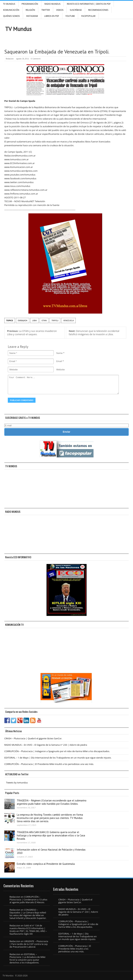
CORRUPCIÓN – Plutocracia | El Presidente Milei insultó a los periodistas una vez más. (49, 764)
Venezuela (68, 320)
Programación (30, 4)
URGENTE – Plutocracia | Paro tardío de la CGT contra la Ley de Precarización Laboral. (29, 944)
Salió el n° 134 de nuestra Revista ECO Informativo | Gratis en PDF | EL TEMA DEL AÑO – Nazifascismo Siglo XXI (28, 930)
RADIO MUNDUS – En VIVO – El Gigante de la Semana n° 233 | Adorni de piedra (46, 745)
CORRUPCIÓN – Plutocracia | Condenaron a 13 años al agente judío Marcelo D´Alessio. (28, 900)
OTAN (44, 320)
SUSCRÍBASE (76, 10)
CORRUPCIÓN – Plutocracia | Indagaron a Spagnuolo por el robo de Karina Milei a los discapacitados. (57, 751)
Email (59, 361)
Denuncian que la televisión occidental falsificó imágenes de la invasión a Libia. (94, 333)
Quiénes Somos (11, 16)
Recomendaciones (98, 10)
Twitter (46, 10)
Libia (34, 320)
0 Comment (36, 59)
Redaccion (10, 59)
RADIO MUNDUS (52, 4)
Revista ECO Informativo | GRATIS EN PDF (89, 4)
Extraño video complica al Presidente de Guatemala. (46, 864)
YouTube (70, 16)
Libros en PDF (52, 16)
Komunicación (11, 10)
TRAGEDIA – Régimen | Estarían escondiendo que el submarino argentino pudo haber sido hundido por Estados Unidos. (52, 802)
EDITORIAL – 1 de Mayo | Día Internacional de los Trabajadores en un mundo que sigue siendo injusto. (58, 758)
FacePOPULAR (88, 16)
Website (61, 369)
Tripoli (55, 320)
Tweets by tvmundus (17, 783)
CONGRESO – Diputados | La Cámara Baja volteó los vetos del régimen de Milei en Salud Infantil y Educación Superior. (28, 914)
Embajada (23, 320)
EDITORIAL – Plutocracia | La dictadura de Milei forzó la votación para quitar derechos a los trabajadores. (27, 958)
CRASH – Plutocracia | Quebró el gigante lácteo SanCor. (33, 738)
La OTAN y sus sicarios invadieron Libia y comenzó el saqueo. (32, 333)
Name (59, 353)
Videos (60, 10)
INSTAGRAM (32, 16)
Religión (30, 10)
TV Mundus (9, 4)
